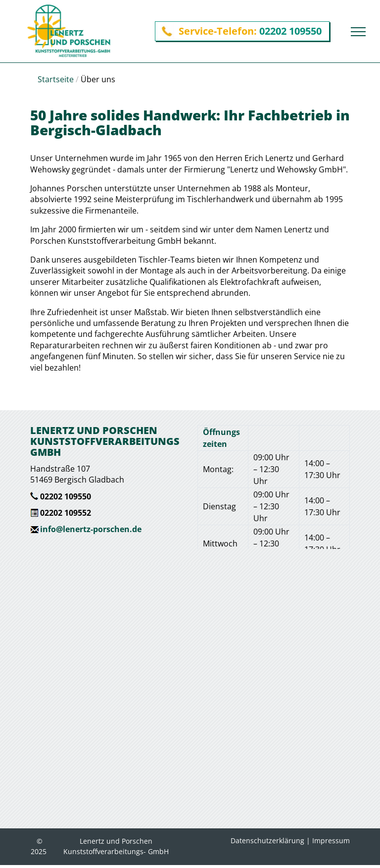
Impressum (331, 841)
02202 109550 (290, 31)
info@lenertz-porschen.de (91, 529)
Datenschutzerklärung (267, 841)
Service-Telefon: (218, 31)
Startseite (56, 79)
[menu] (358, 32)
